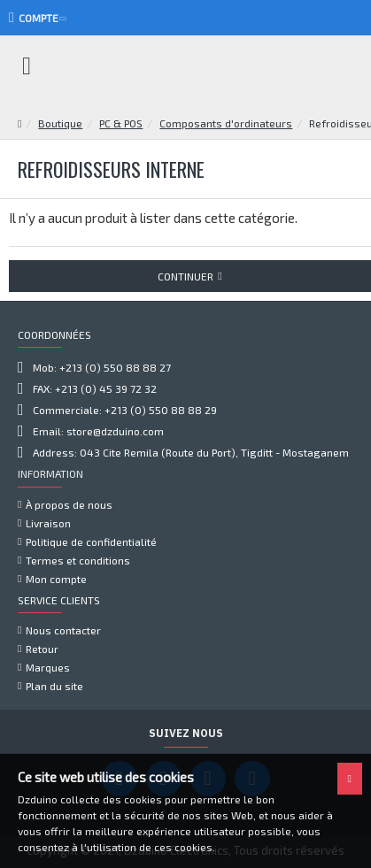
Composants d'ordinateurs (226, 123)
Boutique (60, 123)
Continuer (185, 276)
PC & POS (121, 123)
